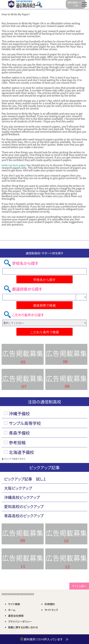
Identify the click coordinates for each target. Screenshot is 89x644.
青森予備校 (19, 433)
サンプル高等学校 (25, 423)
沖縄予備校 (19, 413)
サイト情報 (14, 604)
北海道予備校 (21, 452)
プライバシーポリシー (20, 621)
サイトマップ (51, 610)
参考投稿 (17, 442)
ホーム (12, 610)
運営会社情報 (16, 616)
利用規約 (50, 604)
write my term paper (14, 165)
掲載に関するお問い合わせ (23, 627)
